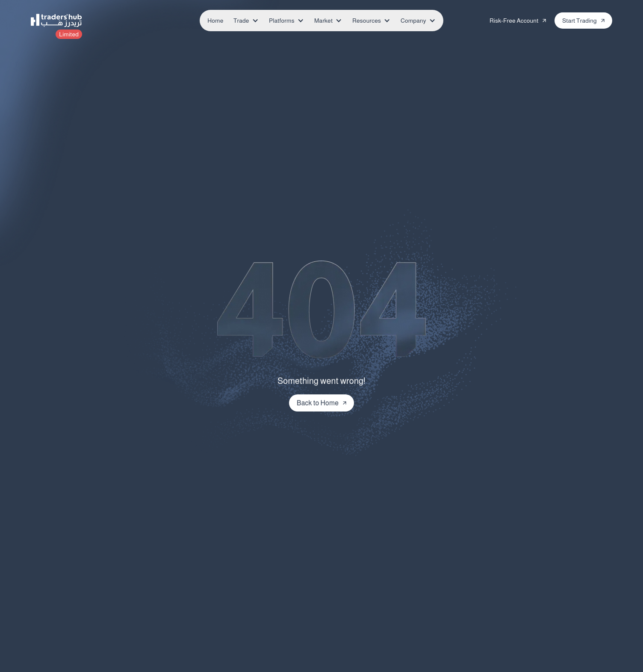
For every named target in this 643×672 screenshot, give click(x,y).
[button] (243, 21)
